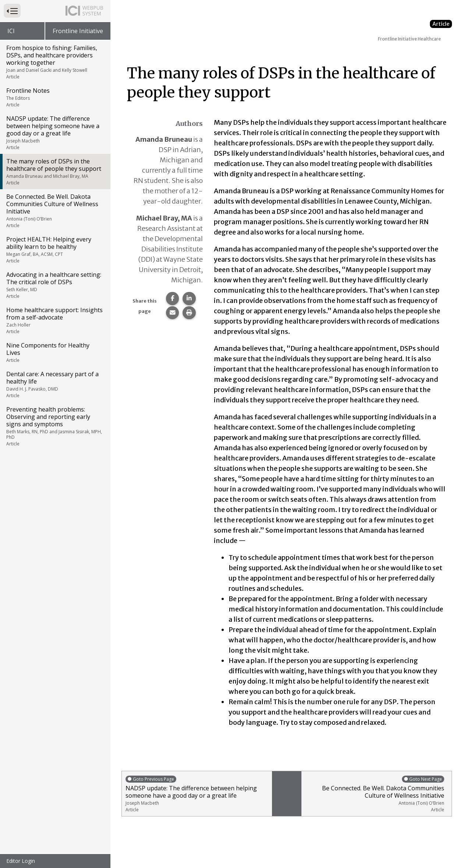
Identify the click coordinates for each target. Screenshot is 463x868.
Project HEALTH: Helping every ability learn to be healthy (55, 250)
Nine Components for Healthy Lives (55, 352)
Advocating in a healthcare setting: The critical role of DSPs (55, 285)
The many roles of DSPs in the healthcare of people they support (55, 172)
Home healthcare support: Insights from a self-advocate (55, 320)
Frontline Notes (55, 97)
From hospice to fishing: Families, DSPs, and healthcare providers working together (55, 62)
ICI (11, 31)
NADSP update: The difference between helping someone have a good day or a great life (55, 133)
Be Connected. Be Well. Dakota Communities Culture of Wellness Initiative (55, 211)
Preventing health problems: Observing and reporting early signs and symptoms (55, 426)
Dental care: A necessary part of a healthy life (55, 384)
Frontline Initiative (78, 31)
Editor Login (21, 861)
